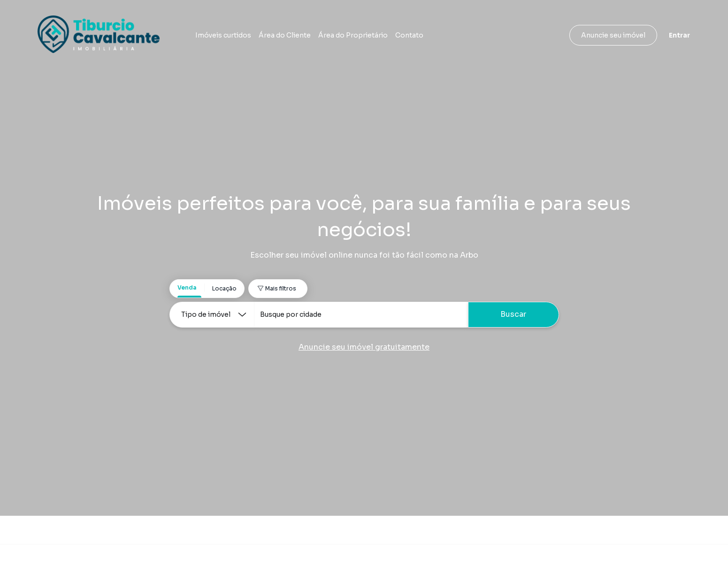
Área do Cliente (285, 35)
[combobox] (361, 315)
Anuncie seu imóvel (613, 35)
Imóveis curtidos (223, 35)
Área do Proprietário (353, 35)
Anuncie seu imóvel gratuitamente (364, 347)
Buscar (513, 314)
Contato (409, 35)
